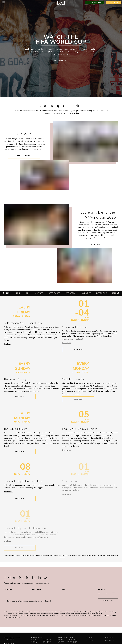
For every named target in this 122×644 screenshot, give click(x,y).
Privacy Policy (109, 637)
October (70, 293)
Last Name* (37, 589)
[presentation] (75, 601)
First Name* (9, 589)
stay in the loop (24, 156)
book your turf (61, 60)
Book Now (78, 349)
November (85, 293)
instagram (90, 637)
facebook (89, 641)
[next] (120, 49)
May (8, 293)
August (39, 293)
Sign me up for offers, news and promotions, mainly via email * (30, 601)
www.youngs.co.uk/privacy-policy (13, 615)
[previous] (2, 49)
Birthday (102, 589)
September (54, 293)
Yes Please (108, 601)
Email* (64, 589)
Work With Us (110, 641)
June (18, 293)
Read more (8, 344)
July (28, 293)
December (102, 293)
